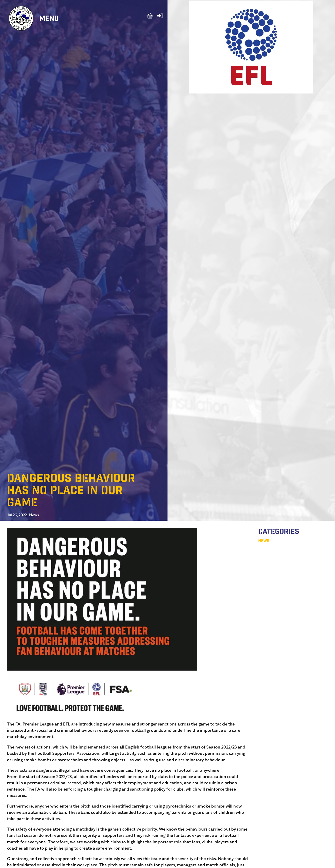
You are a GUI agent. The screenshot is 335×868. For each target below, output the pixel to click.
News (34, 515)
